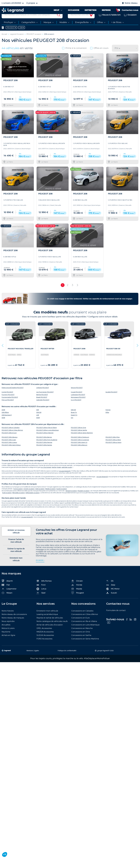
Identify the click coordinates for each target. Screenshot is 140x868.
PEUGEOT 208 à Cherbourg (80, 442)
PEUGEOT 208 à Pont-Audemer (47, 445)
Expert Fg (74, 420)
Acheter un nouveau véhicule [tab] (16, 536)
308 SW (39, 418)
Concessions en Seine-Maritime (85, 644)
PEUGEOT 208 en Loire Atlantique (47, 435)
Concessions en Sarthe (81, 641)
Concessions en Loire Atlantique (85, 630)
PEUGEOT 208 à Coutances (80, 445)
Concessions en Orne (81, 637)
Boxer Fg (74, 418)
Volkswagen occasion (33, 498)
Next (137, 350)
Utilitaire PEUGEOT (43, 393)
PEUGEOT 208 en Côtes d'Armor (12, 435)
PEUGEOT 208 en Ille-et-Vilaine (46, 433)
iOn (72, 423)
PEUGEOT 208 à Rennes (44, 448)
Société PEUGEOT (111, 397)
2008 (3, 415)
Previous (3, 350)
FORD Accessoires (44, 644)
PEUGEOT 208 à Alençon (79, 450)
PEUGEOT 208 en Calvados (11, 433)
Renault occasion (71, 496)
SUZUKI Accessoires (45, 641)
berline (54, 473)
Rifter (107, 418)
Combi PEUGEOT (7, 397)
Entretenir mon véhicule (47, 616)
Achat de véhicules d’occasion (50, 630)
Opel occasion (40, 494)
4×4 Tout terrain (46, 473)
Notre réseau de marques (13, 623)
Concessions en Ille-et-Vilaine (84, 627)
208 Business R (7, 420)
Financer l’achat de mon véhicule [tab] (16, 546)
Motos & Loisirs (8, 634)
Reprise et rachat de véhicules (50, 623)
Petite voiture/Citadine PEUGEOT (13, 393)
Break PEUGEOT (42, 402)
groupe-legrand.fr (65, 476)
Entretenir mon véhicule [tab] (16, 564)
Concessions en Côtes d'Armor (85, 620)
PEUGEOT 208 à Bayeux (10, 442)
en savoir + (40, 565)
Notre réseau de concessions (14, 620)
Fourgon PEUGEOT (8, 400)
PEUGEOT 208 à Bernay (44, 442)
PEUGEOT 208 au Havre (113, 448)
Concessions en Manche (82, 634)
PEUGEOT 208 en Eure (9, 438)
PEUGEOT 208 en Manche (45, 438)
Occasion (130, 20)
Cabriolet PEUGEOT (43, 405)
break (59, 473)
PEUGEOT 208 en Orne (78, 433)
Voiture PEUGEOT (77, 393)
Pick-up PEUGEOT (8, 405)
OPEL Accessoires (44, 634)
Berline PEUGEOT (42, 400)
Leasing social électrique (47, 620)
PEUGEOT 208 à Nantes (44, 450)
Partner (108, 415)
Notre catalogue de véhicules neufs (52, 627)
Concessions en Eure (80, 623)
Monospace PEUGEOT (78, 402)
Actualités (6, 630)
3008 (3, 423)
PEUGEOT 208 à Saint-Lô (79, 448)
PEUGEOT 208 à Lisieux (9, 448)
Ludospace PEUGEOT (78, 400)
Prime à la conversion (74, 53)
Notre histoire (8, 616)
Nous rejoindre (8, 627)
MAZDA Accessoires (45, 637)
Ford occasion (18, 494)
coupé (70, 473)
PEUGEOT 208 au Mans (113, 445)
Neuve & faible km (110, 20)
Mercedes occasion (19, 498)
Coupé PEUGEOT (77, 397)
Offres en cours (99, 53)
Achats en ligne (8, 641)
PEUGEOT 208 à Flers (113, 442)
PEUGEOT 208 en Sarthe (79, 435)
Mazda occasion (50, 494)
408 (38, 420)
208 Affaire (5, 418)
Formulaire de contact (116, 616)
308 (38, 415)
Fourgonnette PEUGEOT (10, 402)
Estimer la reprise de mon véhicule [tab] (16, 555)
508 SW (73, 415)
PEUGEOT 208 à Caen (9, 445)
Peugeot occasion (84, 496)
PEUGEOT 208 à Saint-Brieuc (11, 450)
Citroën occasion (29, 494)
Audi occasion (7, 498)
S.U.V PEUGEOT (76, 405)
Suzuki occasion (62, 494)
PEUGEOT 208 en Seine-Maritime (82, 438)
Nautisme (6, 637)
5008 (38, 423)
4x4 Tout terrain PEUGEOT (45, 397)
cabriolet (64, 473)
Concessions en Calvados (82, 616)
